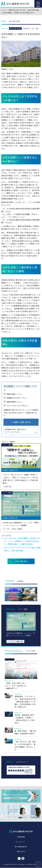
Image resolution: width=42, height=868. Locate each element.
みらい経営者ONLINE (15, 4)
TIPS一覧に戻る (21, 561)
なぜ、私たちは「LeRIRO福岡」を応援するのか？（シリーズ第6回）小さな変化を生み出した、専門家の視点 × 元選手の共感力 (22, 541)
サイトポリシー (21, 842)
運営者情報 (21, 837)
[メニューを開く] (38, 4)
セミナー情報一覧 (15, 642)
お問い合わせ (21, 852)
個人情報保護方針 (21, 847)
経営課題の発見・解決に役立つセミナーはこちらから (16, 431)
